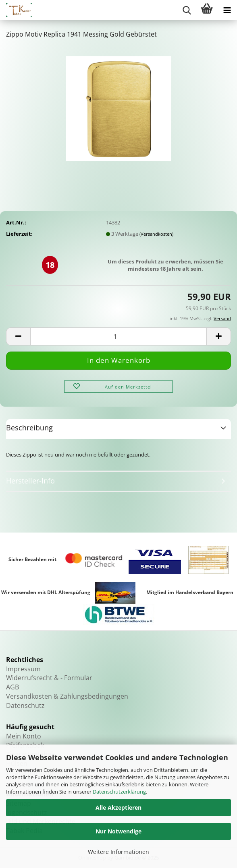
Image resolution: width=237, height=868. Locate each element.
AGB (12, 687)
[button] (18, 336)
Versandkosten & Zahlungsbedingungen (67, 696)
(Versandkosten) (156, 234)
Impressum (23, 669)
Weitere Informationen (118, 852)
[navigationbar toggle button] (227, 10)
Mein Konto (24, 736)
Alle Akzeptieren (118, 807)
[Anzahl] (118, 336)
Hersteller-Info (30, 481)
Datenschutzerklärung (119, 792)
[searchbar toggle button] (187, 10)
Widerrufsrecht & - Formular (49, 678)
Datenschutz (25, 706)
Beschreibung (29, 428)
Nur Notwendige (118, 831)
